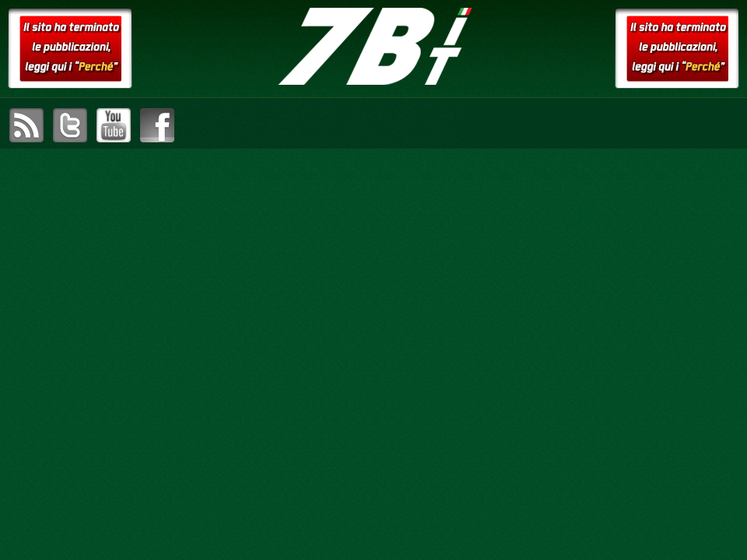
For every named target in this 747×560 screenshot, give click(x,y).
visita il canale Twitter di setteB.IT (70, 125)
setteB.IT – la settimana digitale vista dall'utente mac (373, 47)
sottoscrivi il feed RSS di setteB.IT (26, 125)
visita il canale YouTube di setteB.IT (114, 125)
